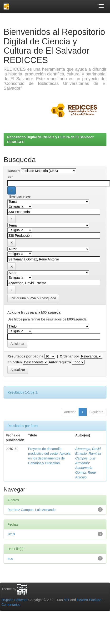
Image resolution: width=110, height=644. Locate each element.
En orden (15, 362)
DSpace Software (14, 600)
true (10, 559)
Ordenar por (69, 356)
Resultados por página (25, 356)
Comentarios (11, 605)
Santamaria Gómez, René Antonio (85, 473)
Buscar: (14, 171)
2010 (11, 534)
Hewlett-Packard (89, 600)
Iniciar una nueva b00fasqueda (33, 298)
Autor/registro (60, 362)
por (10, 177)
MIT (67, 600)
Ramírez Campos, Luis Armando (88, 458)
